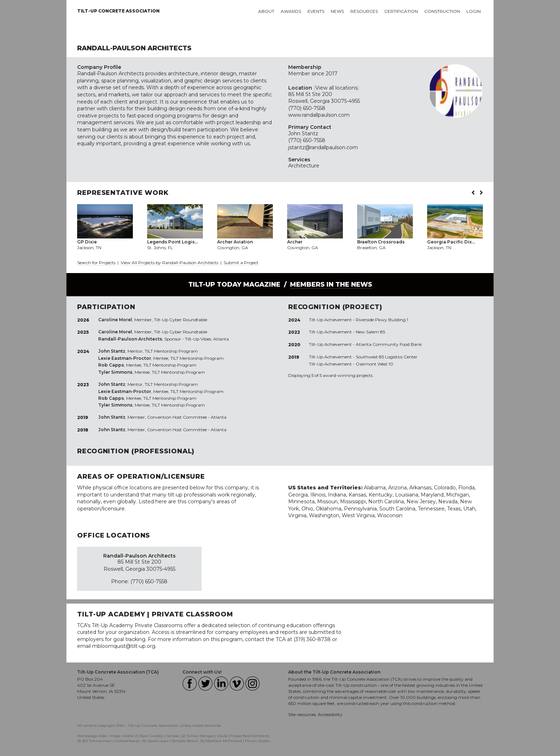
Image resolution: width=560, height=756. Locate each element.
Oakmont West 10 (374, 364)
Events (316, 11)
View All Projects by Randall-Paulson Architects (170, 263)
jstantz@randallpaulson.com (323, 147)
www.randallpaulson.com (319, 115)
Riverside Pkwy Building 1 (382, 320)
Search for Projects (96, 263)
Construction (442, 11)
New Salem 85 (370, 332)
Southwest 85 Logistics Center (387, 357)
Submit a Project (241, 263)
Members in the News (331, 284)
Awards (291, 11)
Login (474, 11)
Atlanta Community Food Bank (389, 344)
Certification (401, 11)
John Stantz (303, 133)
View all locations (336, 88)
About (266, 11)
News (337, 11)
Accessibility (330, 714)
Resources (364, 11)
